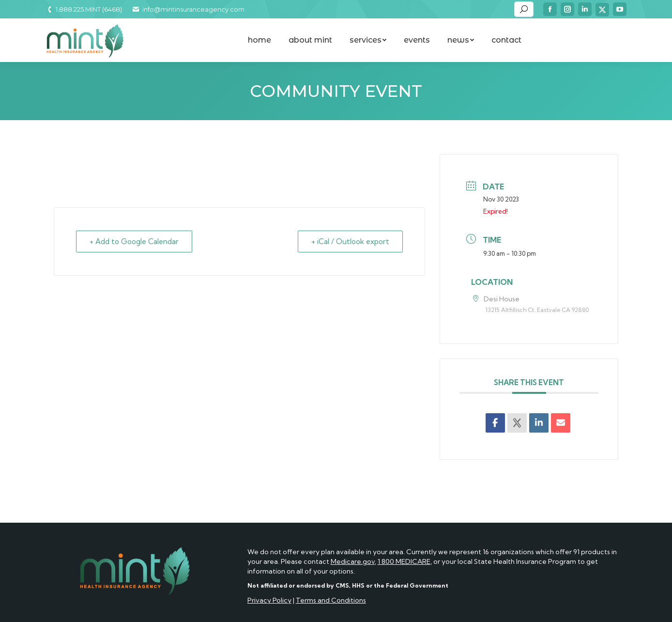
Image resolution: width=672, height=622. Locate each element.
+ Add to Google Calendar (135, 241)
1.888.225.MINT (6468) (84, 9)
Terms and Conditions (331, 600)
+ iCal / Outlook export (350, 241)
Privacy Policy (269, 600)
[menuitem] (260, 40)
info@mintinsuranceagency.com (188, 9)
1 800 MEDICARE (404, 561)
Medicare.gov (353, 561)
